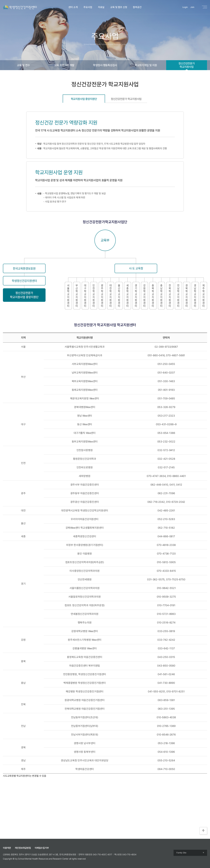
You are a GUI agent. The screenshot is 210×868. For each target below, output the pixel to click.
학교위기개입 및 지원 (146, 65)
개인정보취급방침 (23, 848)
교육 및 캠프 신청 (119, 7)
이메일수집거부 (42, 848)
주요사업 (88, 7)
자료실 (101, 7)
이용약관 (7, 848)
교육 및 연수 (23, 65)
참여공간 (137, 7)
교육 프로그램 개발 (64, 65)
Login (185, 7)
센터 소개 (73, 7)
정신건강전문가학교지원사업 (187, 65)
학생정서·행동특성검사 (105, 65)
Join (192, 7)
